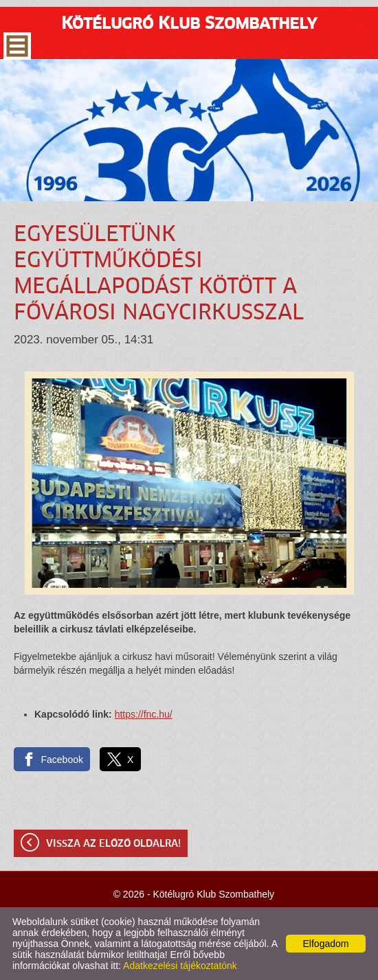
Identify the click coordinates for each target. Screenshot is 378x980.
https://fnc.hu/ (144, 714)
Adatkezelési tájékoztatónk (180, 966)
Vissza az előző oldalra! (113, 844)
